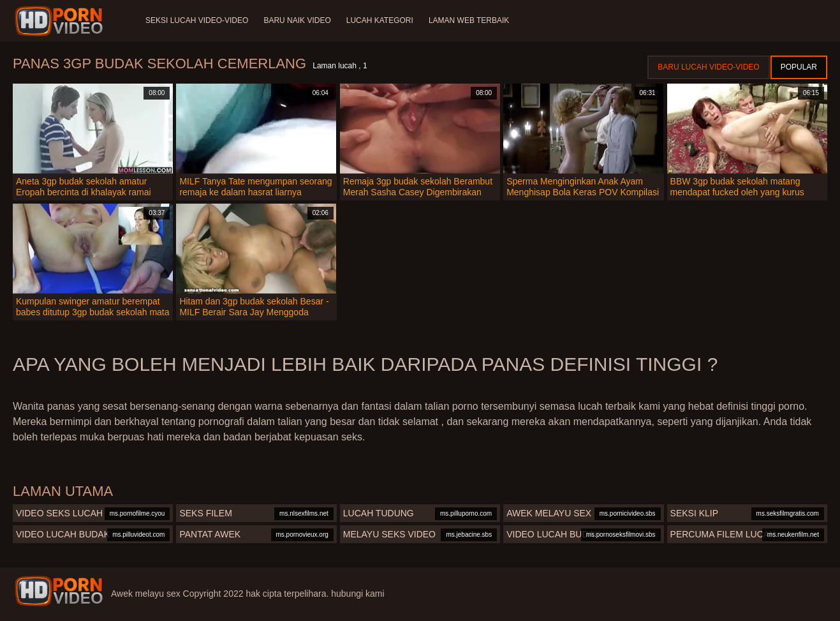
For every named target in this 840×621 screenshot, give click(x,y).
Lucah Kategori (380, 20)
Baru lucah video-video (708, 67)
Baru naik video (297, 20)
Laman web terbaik (469, 20)
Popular (799, 67)
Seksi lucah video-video (197, 20)
